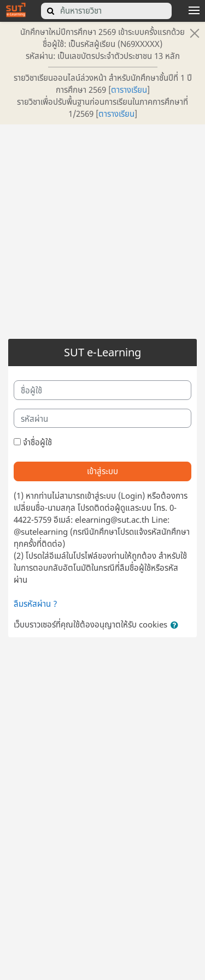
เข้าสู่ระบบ (102, 471)
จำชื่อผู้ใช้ (37, 442)
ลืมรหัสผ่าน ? (36, 603)
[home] (16, 9)
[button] (177, 625)
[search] (51, 11)
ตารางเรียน (129, 89)
